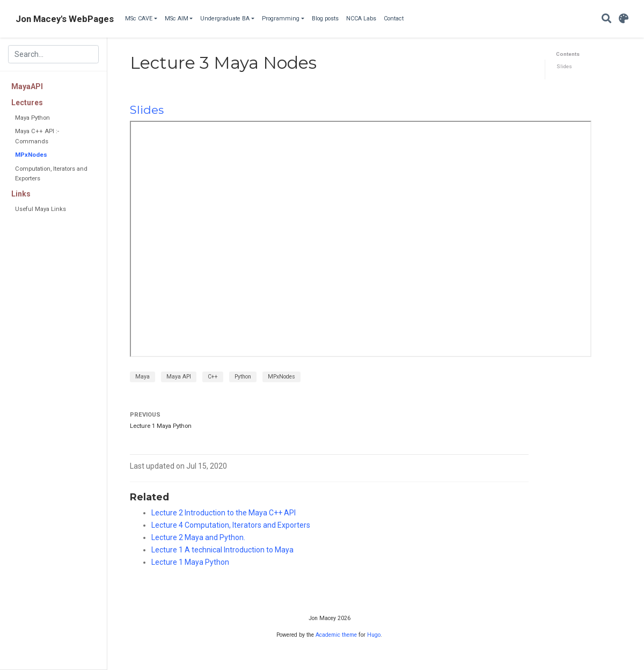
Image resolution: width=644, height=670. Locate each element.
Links (21, 194)
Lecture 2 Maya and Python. (198, 537)
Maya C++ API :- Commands (37, 136)
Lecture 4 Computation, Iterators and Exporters (231, 525)
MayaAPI (27, 86)
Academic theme (336, 635)
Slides (564, 66)
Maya (142, 377)
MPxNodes (31, 155)
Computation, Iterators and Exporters (51, 174)
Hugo (374, 635)
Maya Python (32, 118)
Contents (568, 54)
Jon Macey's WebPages (65, 19)
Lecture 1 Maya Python (161, 426)
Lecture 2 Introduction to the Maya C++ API (224, 513)
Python (243, 377)
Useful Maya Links (41, 209)
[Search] (606, 19)
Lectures (27, 103)
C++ (213, 377)
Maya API (179, 377)
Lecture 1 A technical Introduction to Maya (222, 550)
